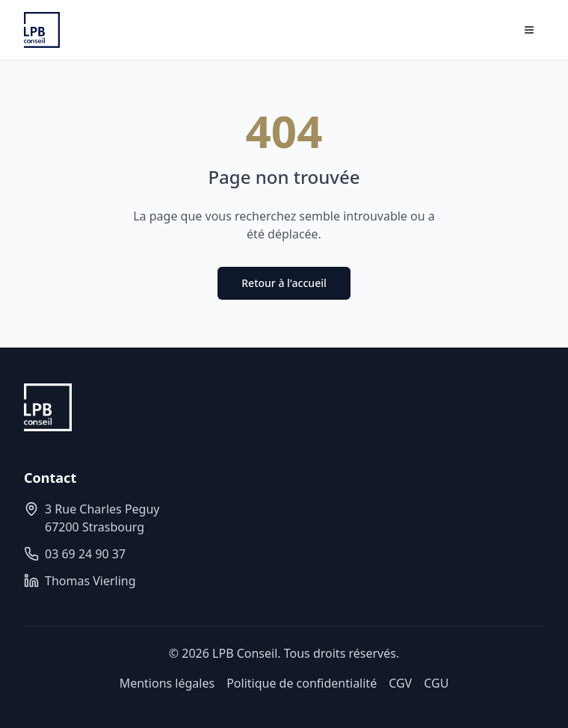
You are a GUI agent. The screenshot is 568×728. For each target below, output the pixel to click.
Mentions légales (167, 683)
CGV (400, 683)
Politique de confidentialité (302, 683)
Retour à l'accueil (284, 283)
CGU (436, 683)
